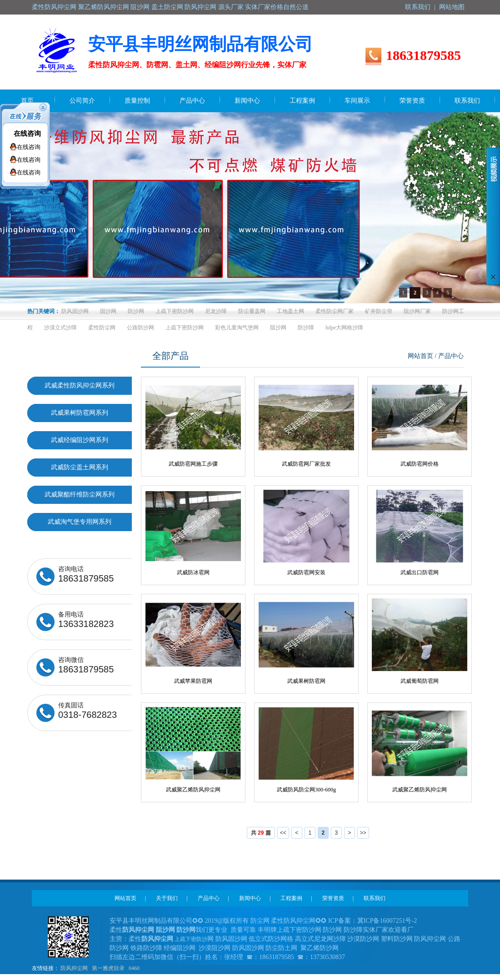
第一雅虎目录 (108, 968)
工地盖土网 (290, 311)
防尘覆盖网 (252, 311)
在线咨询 (27, 134)
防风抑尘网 (74, 968)
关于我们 (167, 898)
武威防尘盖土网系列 (80, 467)
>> (363, 833)
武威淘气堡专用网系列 (80, 522)
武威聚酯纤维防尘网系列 (80, 495)
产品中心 (209, 898)
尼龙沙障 (216, 311)
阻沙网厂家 (417, 311)
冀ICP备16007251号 (385, 921)
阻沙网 (278, 328)
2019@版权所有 (227, 921)
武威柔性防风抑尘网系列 (80, 386)
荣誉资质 (333, 898)
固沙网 (108, 311)
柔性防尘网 (102, 328)
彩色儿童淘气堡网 (237, 328)
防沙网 (136, 311)
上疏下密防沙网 (175, 311)
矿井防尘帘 (379, 311)
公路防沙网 (140, 328)
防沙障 (306, 328)
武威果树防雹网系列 (80, 413)
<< (283, 833)
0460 (134, 968)
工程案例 (291, 898)
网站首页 (420, 356)
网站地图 (452, 7)
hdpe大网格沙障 (344, 328)
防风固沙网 (75, 311)
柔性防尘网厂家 (335, 311)
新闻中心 (250, 898)
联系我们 (418, 7)
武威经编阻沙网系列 (80, 440)
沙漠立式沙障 (60, 328)
